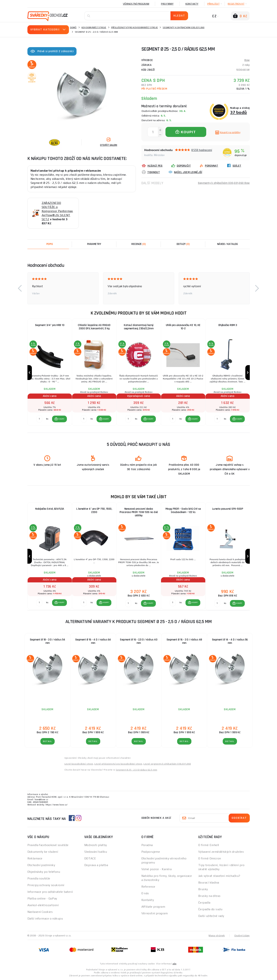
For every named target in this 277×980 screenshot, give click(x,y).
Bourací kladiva (209, 883)
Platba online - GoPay (42, 898)
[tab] (139, 244)
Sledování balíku (96, 852)
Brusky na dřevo (209, 896)
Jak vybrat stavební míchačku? (219, 876)
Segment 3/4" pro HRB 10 (50, 325)
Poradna (147, 845)
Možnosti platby (96, 845)
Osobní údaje (242, 935)
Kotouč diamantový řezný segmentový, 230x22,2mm (139, 327)
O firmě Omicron (210, 858)
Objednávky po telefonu (44, 872)
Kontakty (192, 4)
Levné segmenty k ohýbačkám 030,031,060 (167, 764)
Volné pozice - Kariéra (157, 869)
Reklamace (35, 858)
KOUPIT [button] (61, 419)
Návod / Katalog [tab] (228, 244)
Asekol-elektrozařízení (43, 905)
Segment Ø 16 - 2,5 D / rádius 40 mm (139, 641)
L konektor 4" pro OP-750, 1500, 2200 (94, 511)
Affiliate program (153, 907)
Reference (148, 887)
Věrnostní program (136, 4)
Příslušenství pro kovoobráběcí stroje (135, 27)
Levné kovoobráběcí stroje (79, 764)
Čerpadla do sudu (210, 909)
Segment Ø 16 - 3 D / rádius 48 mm (184, 641)
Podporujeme (151, 852)
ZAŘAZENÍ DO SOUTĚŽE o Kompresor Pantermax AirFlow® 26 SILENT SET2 (57, 211)
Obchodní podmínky (41, 865)
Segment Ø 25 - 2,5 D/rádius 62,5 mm (136, 770)
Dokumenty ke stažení (43, 852)
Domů (73, 27)
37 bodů (238, 112)
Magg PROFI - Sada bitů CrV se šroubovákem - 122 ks (183, 511)
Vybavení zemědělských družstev (221, 852)
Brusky (203, 889)
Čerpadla (204, 903)
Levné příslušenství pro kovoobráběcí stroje (118, 764)
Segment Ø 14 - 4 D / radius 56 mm (230, 641)
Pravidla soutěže (39, 878)
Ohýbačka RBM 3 (228, 325)
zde (174, 964)
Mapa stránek (217, 935)
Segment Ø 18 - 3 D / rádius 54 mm (48, 641)
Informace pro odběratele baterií (50, 892)
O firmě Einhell (209, 845)
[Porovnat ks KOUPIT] (39, 419)
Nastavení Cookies (40, 912)
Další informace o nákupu (45, 918)
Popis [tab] (50, 244)
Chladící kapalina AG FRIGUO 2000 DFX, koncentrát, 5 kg (94, 327)
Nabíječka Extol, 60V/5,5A (50, 509)
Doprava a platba (96, 865)
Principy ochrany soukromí (46, 885)
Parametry (94, 244)
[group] (50, 373)
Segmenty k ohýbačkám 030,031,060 (184, 27)
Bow (247, 60)
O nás (145, 893)
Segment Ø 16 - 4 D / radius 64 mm (93, 641)
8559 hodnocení (202, 150)
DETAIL (48, 741)
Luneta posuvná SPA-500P (228, 509)
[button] (20, 288)
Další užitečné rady (211, 916)
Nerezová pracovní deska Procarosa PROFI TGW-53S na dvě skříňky (139, 512)
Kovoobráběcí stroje (94, 27)
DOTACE (90, 858)
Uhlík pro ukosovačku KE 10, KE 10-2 (183, 327)
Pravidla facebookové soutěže (48, 845)
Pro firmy (167, 4)
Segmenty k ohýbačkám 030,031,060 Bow (224, 183)
